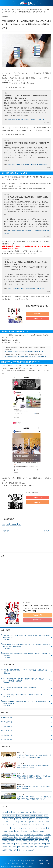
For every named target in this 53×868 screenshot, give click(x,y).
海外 (47, 860)
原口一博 (12, 834)
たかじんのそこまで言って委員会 (25, 815)
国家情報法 (27, 834)
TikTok (39, 812)
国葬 (33, 834)
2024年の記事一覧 (7, 722)
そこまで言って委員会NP (9, 815)
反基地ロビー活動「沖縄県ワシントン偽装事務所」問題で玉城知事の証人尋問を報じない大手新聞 (34, 798)
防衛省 (10, 849)
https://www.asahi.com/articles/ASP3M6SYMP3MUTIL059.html (24, 351)
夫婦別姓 (5, 837)
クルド (46, 818)
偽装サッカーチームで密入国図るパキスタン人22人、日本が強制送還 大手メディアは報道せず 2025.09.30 (26, 704)
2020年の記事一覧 (7, 740)
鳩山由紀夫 (31, 849)
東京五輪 (25, 840)
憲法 (28, 837)
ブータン (38, 825)
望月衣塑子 (12, 840)
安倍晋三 (11, 837)
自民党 (31, 846)
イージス (5, 818)
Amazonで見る (38, 314)
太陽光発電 (47, 834)
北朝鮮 (42, 831)
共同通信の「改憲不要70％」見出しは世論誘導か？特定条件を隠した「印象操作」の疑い (34, 756)
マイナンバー (6, 828)
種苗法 (15, 846)
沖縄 (4, 843)
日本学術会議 (38, 837)
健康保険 (11, 831)
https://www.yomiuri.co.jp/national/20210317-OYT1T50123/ (26, 120)
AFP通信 (5, 812)
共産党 (31, 831)
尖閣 (16, 837)
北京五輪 (36, 831)
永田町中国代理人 (32, 492)
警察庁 (47, 846)
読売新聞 (41, 846)
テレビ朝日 (33, 822)
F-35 (18, 812)
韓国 (8, 524)
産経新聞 (37, 843)
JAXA (22, 812)
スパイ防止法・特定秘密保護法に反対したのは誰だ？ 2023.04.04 (20, 689)
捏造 (32, 837)
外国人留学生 (39, 834)
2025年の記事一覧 (7, 718)
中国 (4, 524)
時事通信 (5, 840)
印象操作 (40, 860)
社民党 (48, 843)
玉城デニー (18, 843)
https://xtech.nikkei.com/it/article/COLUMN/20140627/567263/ (27, 288)
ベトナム (44, 825)
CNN (14, 812)
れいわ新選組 (39, 815)
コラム (10, 9)
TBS (35, 812)
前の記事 (6, 531)
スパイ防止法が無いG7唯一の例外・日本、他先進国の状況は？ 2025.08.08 (23, 696)
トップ (4, 9)
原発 (17, 834)
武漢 (36, 840)
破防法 (43, 843)
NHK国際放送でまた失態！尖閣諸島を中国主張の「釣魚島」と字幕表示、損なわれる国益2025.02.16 (26, 656)
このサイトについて (45, 863)
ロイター (31, 828)
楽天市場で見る (38, 318)
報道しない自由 (30, 860)
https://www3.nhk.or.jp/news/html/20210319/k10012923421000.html (26, 356)
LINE (19, 524)
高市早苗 (24, 849)
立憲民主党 (13, 524)
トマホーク (40, 822)
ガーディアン (40, 818)
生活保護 (31, 843)
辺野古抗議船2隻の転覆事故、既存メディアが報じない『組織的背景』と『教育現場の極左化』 (34, 777)
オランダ (32, 818)
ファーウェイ (17, 825)
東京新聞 (31, 840)
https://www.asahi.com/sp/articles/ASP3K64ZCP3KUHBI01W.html (28, 164)
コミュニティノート (8, 822)
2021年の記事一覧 (7, 735)
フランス (31, 825)
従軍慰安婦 (22, 837)
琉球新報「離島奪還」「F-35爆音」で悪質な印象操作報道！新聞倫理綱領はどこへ (34, 787)
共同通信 (25, 831)
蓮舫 (36, 846)
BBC (10, 812)
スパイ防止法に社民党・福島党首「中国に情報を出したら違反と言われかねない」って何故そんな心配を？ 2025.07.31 (26, 681)
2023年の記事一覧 (7, 726)
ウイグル (11, 818)
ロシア (37, 828)
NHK (31, 812)
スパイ (26, 822)
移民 (10, 846)
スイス (21, 822)
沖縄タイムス (10, 843)
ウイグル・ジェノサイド (29, 863)
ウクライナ (18, 818)
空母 (19, 846)
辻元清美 (5, 849)
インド (46, 815)
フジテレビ (25, 825)
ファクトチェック (7, 825)
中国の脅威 (15, 863)
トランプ (47, 822)
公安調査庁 (18, 831)
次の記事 (47, 531)
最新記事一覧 (18, 860)
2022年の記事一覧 (7, 731)
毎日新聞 (41, 840)
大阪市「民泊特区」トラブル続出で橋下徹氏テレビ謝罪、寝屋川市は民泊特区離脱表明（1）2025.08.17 (26, 638)
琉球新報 (25, 843)
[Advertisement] (26, 543)
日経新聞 (45, 837)
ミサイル (13, 828)
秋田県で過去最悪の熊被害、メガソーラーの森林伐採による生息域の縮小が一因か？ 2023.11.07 (26, 672)
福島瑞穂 (5, 846)
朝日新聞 (18, 840)
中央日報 (5, 831)
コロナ (16, 822)
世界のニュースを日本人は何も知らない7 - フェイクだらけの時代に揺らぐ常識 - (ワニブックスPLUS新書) (38, 608)
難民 (15, 849)
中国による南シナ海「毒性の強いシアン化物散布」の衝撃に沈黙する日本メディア (34, 767)
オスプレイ (25, 818)
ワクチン (43, 828)
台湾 (21, 834)
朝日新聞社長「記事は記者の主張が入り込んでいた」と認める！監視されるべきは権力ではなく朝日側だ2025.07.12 (26, 647)
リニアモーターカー (22, 828)
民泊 (47, 840)
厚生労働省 (5, 834)
